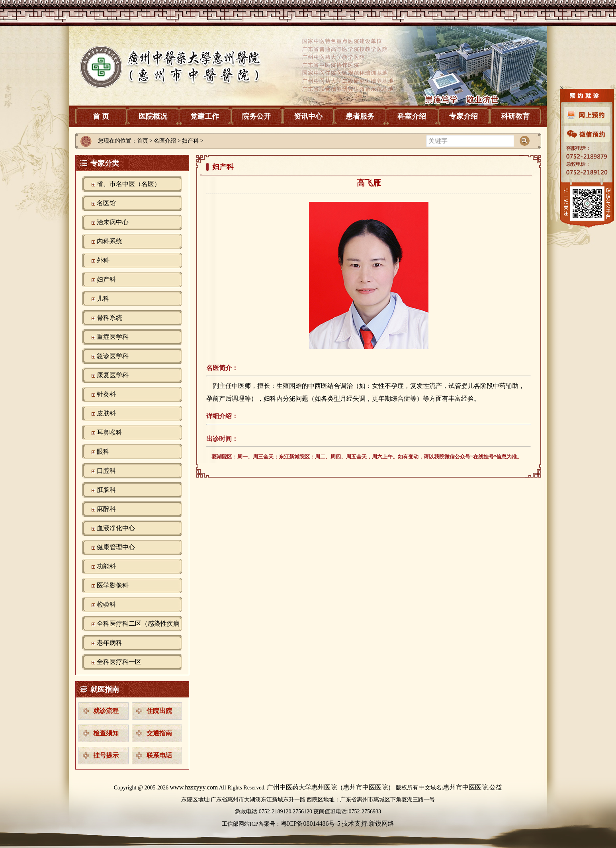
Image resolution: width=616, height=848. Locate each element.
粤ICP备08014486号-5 (311, 824)
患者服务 (360, 116)
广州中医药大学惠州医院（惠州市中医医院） (330, 787)
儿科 (103, 299)
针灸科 (106, 394)
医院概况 (153, 116)
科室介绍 (412, 116)
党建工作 (205, 116)
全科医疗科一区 (119, 662)
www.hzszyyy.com (194, 787)
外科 (103, 260)
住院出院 (159, 711)
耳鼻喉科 (110, 432)
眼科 (103, 451)
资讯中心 (308, 116)
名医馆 (106, 203)
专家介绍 (463, 116)
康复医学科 (113, 375)
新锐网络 (381, 824)
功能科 (106, 566)
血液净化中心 (116, 528)
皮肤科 (106, 413)
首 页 (101, 116)
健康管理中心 (116, 547)
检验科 (106, 604)
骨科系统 (110, 318)
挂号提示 (106, 755)
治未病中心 (113, 222)
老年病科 (110, 643)
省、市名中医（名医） (129, 184)
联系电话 (159, 755)
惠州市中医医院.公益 (473, 787)
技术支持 (354, 824)
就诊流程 (106, 711)
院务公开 (256, 116)
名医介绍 (165, 141)
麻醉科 (106, 509)
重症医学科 (113, 337)
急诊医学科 (113, 356)
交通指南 (159, 733)
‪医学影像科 (113, 585)
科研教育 (515, 116)
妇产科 (106, 279)
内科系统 (110, 241)
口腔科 (106, 471)
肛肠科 (106, 490)
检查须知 (106, 733)
